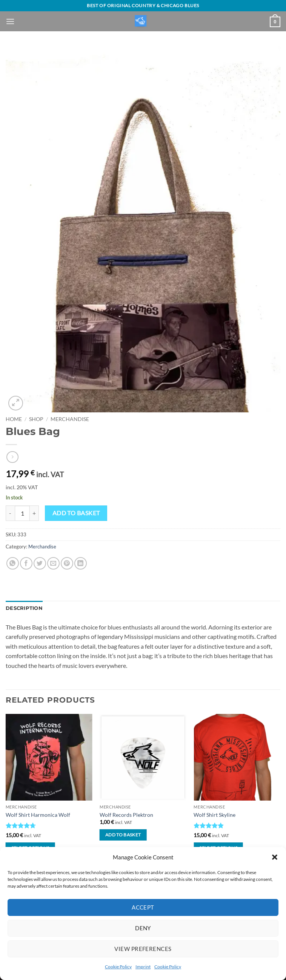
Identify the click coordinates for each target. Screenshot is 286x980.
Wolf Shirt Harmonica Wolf (38, 815)
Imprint (143, 967)
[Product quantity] (22, 513)
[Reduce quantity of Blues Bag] (10, 513)
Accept (143, 907)
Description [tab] (24, 608)
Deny (143, 928)
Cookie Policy (118, 967)
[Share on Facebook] (26, 563)
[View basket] (275, 22)
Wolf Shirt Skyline (214, 815)
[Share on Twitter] (40, 563)
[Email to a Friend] (53, 563)
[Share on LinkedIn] (81, 563)
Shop (36, 419)
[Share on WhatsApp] (13, 563)
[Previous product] (12, 457)
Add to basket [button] (123, 835)
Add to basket (76, 513)
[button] (275, 857)
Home (14, 419)
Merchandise (70, 419)
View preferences (143, 949)
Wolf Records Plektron (126, 815)
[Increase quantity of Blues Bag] (34, 513)
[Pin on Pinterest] (67, 563)
